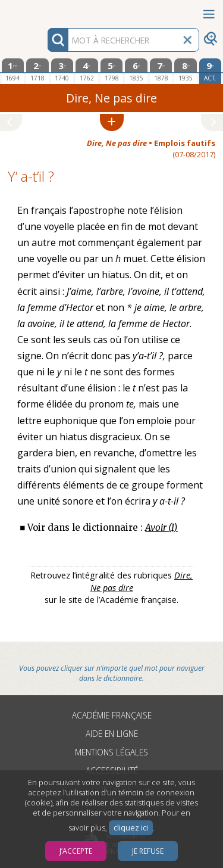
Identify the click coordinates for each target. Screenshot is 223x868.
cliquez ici (131, 828)
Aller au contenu (46, 10)
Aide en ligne (112, 734)
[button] (112, 122)
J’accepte (76, 851)
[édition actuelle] (211, 71)
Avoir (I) (161, 528)
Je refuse (148, 851)
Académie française (112, 715)
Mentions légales (111, 752)
